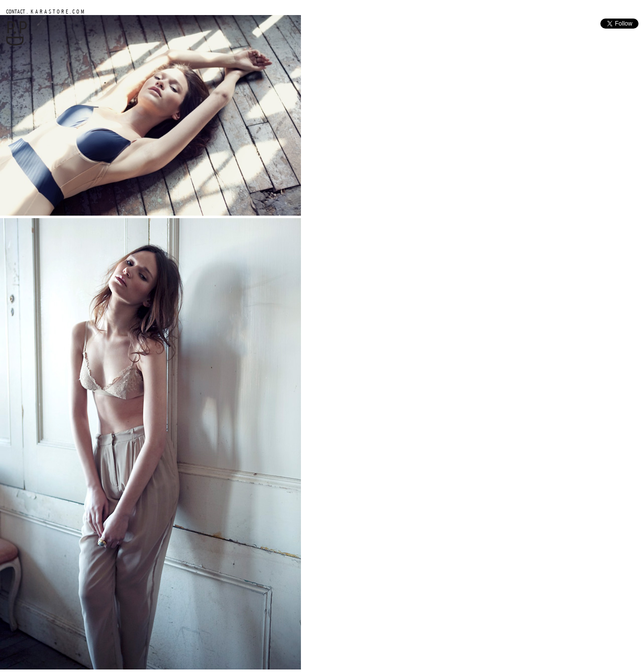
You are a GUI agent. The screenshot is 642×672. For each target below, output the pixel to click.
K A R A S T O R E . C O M (57, 11)
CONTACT (16, 11)
